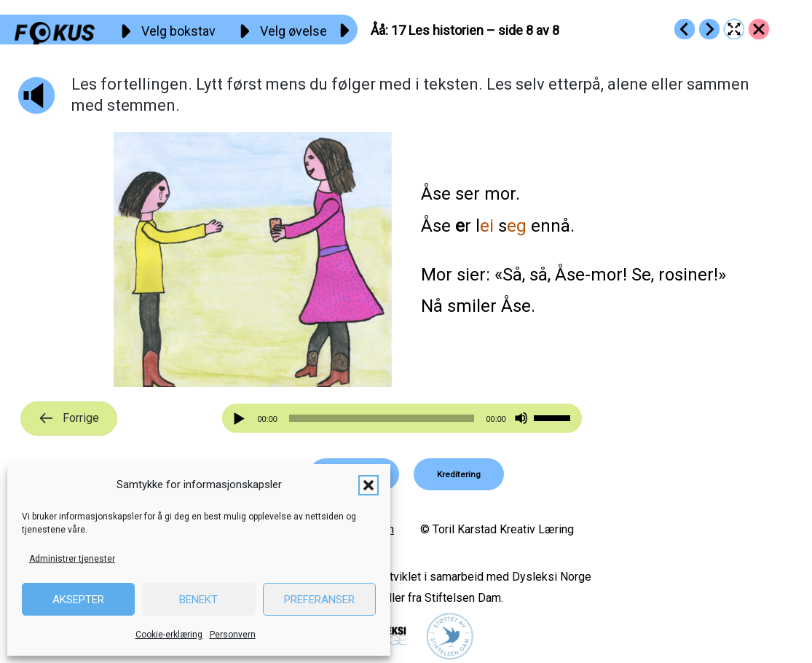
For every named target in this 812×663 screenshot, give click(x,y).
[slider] (382, 418)
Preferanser (319, 600)
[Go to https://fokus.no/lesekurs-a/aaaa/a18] (709, 29)
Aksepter (78, 600)
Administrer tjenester (72, 559)
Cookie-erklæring (169, 635)
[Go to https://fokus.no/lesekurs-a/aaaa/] (759, 29)
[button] (368, 485)
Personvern (233, 635)
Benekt (198, 600)
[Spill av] (241, 419)
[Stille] (521, 419)
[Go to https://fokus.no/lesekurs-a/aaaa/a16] (685, 29)
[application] (402, 418)
